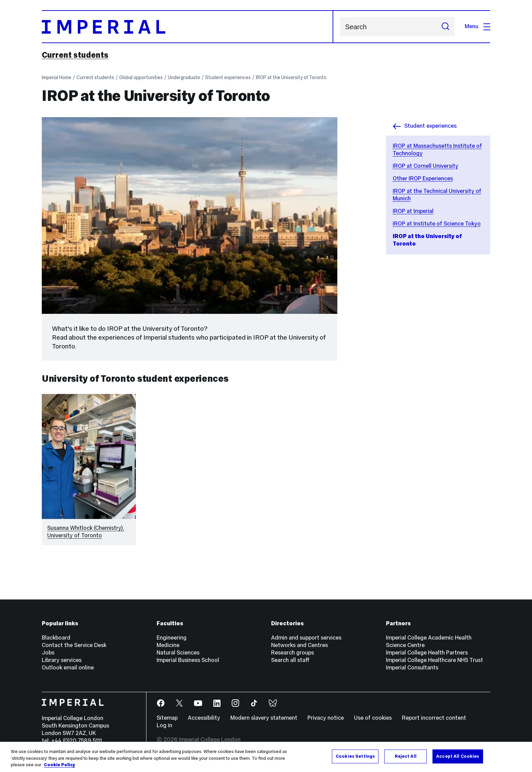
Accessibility (204, 718)
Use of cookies (373, 718)
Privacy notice (326, 718)
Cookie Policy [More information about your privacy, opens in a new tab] (59, 765)
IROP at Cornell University (425, 166)
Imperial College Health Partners (427, 653)
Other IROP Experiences (423, 178)
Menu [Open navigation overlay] (477, 26)
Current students (75, 55)
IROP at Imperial (413, 211)
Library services (62, 660)
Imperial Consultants (412, 668)
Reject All (406, 756)
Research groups (292, 653)
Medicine (168, 645)
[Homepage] (188, 27)
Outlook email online (68, 668)
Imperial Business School (188, 660)
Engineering (172, 638)
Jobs (48, 653)
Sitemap (167, 718)
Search (340, 27)
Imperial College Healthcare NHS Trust (435, 660)
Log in (164, 725)
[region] (266, 757)
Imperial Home (57, 77)
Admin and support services (306, 638)
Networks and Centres (299, 645)
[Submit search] (445, 27)
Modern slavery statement (264, 718)
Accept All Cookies (458, 756)
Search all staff (290, 660)
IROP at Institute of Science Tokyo (437, 224)
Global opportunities (141, 77)
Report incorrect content (434, 718)
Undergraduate (184, 77)
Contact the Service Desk (74, 645)
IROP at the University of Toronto (291, 77)
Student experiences (228, 77)
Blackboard (56, 638)
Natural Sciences (178, 653)
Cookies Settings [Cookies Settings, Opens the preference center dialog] (355, 756)
